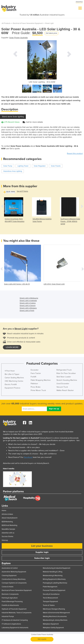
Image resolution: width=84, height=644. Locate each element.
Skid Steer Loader (64, 377)
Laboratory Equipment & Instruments (15, 628)
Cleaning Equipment (9, 576)
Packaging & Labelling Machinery (55, 583)
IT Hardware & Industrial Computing (15, 620)
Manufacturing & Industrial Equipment (57, 568)
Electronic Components (10, 594)
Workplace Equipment (51, 624)
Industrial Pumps (8, 616)
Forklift (33, 377)
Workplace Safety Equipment (53, 628)
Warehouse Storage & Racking (54, 609)
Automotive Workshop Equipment (14, 572)
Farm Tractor (36, 373)
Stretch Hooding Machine (67, 380)
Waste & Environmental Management (56, 613)
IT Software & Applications (11, 624)
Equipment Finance (13, 388)
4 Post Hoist (10, 371)
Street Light (49, 23)
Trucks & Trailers (49, 605)
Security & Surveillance (51, 594)
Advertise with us (8, 533)
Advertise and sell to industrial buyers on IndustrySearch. (26, 463)
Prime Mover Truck (38, 390)
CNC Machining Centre (14, 381)
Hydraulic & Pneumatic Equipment (14, 609)
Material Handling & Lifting (53, 572)
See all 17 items (22, 191)
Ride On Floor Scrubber (66, 373)
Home (4, 511)
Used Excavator (63, 384)
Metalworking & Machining (53, 576)
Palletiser (34, 384)
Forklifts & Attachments (10, 605)
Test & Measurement (50, 598)
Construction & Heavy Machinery (14, 579)
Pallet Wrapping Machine (41, 380)
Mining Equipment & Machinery (54, 579)
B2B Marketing (7, 522)
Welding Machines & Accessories (55, 616)
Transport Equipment (50, 602)
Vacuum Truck (62, 387)
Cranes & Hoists (8, 587)
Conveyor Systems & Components (14, 583)
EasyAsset (28, 457)
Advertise (79, 2)
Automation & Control (10, 568)
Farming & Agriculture (10, 598)
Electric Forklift (11, 384)
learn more (12, 347)
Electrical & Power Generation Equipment (28, 23)
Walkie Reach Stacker (65, 390)
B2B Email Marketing (9, 525)
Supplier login (42, 552)
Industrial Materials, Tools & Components (17, 613)
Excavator (35, 370)
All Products (6, 23)
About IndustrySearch (10, 518)
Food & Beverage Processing (12, 602)
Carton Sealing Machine (14, 378)
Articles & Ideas (7, 514)
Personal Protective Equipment (54, 590)
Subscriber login (42, 558)
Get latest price (51, 33)
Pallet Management (50, 587)
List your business (42, 546)
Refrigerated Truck (64, 370)
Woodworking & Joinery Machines (55, 620)
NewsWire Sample (8, 529)
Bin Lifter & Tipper (12, 374)
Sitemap (5, 540)
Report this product (75, 153)
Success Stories (7, 536)
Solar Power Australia (18, 38)
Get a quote (42, 639)
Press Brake (36, 387)
